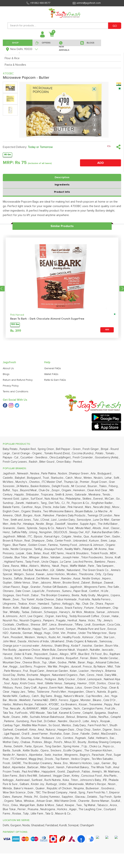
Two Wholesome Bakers (59, 511)
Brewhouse (66, 625)
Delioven (37, 612)
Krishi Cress (28, 683)
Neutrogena (48, 809)
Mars (88, 507)
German (28, 633)
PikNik (73, 663)
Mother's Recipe (96, 784)
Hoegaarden (76, 692)
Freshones (54, 591)
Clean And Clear (98, 490)
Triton (75, 780)
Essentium (99, 625)
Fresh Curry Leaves (15, 462)
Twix (79, 805)
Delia (50, 541)
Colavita (8, 557)
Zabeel (86, 583)
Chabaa (26, 742)
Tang (44, 503)
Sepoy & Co (47, 528)
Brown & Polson (13, 541)
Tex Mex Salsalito (103, 759)
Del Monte (43, 579)
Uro (59, 738)
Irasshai (88, 646)
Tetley (31, 692)
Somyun (71, 629)
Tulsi (36, 520)
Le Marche (101, 511)
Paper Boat (81, 591)
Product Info (62, 192)
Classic (116, 528)
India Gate (60, 507)
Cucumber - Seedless (34, 458)
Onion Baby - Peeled (69, 462)
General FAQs (53, 368)
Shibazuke (33, 495)
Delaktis (93, 797)
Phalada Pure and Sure (92, 629)
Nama (83, 621)
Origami (67, 490)
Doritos (102, 683)
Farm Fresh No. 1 (98, 793)
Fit (69, 503)
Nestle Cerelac (109, 658)
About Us (8, 368)
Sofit (117, 478)
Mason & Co (63, 814)
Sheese (36, 625)
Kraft (118, 557)
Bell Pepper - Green (69, 449)
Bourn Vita (112, 646)
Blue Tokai (10, 809)
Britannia (82, 717)
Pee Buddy (10, 650)
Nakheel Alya (112, 679)
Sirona (109, 557)
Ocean (106, 616)
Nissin (112, 784)
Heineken (79, 490)
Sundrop (8, 503)
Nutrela (102, 692)
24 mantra (58, 658)
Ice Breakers (69, 704)
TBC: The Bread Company (52, 793)
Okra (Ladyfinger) (60, 458)
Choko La (95, 746)
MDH (113, 553)
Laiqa (113, 541)
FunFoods (22, 713)
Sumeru (67, 591)
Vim (63, 633)
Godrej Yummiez (50, 797)
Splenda (32, 528)
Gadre (116, 537)
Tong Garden (53, 746)
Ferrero (64, 700)
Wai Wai (53, 667)
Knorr (33, 604)
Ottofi (18, 516)
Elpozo (39, 537)
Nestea (35, 474)
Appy (15, 683)
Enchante (33, 675)
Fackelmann (104, 608)
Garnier (106, 763)
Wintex (88, 478)
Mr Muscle (25, 629)
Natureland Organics (65, 675)
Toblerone (43, 692)
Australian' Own (101, 537)
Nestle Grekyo (92, 579)
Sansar (101, 612)
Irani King (62, 616)
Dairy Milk (111, 675)
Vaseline (73, 524)
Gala (29, 553)
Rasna (15, 566)
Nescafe (16, 709)
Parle (91, 566)
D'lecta (47, 507)
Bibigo (48, 742)
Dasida (22, 641)
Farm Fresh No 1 (98, 725)
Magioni (45, 675)
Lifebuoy (8, 738)
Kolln (16, 608)
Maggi (39, 633)
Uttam (52, 663)
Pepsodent (41, 654)
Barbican (33, 767)
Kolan (74, 671)
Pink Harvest (17, 315)
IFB (105, 780)
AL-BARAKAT (31, 709)
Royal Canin (37, 671)
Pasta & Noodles (15, 65)
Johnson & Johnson (92, 545)
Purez (19, 688)
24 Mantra (23, 486)
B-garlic (113, 692)
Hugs (48, 633)
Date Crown (23, 591)
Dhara (100, 604)
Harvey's (65, 612)
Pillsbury (8, 688)
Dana (6, 566)
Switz (48, 755)
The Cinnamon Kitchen (98, 751)
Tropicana (47, 495)
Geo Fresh (23, 595)
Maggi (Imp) (36, 759)
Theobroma (86, 574)
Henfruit (73, 621)
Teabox (23, 604)
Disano (16, 717)
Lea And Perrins (83, 562)
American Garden (57, 671)
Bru (106, 654)
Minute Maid (83, 528)
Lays (97, 763)
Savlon (97, 730)
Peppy (109, 704)
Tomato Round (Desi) (57, 453)
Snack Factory (74, 608)
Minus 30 (70, 742)
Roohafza (56, 734)
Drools (49, 759)
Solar (37, 738)
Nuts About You (54, 499)
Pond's (58, 742)
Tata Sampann (105, 566)
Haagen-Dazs (66, 730)
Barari (82, 663)
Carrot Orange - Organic (27, 453)
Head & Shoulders (78, 553)
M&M (44, 709)
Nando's (22, 755)
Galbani (25, 784)
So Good (54, 725)
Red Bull (28, 570)
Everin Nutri (57, 688)
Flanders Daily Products (71, 516)
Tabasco (103, 805)
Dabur (35, 595)
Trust (46, 478)
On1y (99, 574)
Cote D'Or (110, 700)
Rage (25, 587)
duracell (76, 667)
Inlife (25, 717)
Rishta (21, 675)
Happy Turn (40, 629)
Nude (7, 717)
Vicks (92, 621)
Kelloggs (9, 780)
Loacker (84, 671)
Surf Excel (37, 499)
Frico (6, 805)
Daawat (109, 583)
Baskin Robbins (41, 486)
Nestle (40, 524)
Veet (40, 683)
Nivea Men (42, 570)
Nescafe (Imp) (102, 507)
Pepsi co (109, 746)
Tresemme (96, 704)
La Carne (66, 562)
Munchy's (22, 482)
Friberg (114, 486)
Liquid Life (39, 591)
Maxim (7, 599)
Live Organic (36, 616)
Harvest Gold (11, 499)
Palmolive (49, 516)
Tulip (26, 814)
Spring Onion (46, 449)
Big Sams (47, 696)
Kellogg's (69, 604)
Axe (6, 667)
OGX (92, 683)
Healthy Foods (72, 637)
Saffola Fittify (20, 532)
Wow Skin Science (15, 793)
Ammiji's (97, 772)
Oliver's (91, 692)
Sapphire (68, 797)
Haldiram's (33, 503)
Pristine (72, 633)
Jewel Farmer (40, 734)
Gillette (61, 570)
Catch (69, 478)
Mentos (67, 725)
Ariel (106, 528)
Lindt (88, 625)
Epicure (39, 746)
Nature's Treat (65, 528)
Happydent (49, 772)
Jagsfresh (9, 474)
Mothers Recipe (23, 704)
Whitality (15, 612)
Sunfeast (37, 780)
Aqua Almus (36, 679)
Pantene (10, 721)
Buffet (7, 490)
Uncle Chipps (50, 562)
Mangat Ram (28, 805)
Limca (53, 625)
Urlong (34, 532)
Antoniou (47, 646)
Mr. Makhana (112, 772)
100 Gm (15, 324)
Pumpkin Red (28, 449)
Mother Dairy (11, 742)
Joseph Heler (71, 557)
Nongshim (46, 532)
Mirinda (8, 788)
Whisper (35, 557)
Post (109, 755)
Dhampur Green (79, 474)
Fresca (88, 667)
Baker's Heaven (24, 788)
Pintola (28, 797)
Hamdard (44, 604)
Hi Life (105, 591)
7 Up (85, 746)
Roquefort (72, 658)
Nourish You (11, 621)
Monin (57, 583)
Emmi (104, 541)
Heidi (100, 675)
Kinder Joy (38, 784)
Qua (87, 537)
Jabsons (46, 583)
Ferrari (85, 658)
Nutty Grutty (89, 595)
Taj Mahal (90, 805)
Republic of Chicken (60, 788)
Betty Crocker (67, 679)
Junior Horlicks (56, 574)
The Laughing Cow (90, 809)
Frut (26, 671)
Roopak (106, 721)
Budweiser (93, 788)
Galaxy (36, 608)
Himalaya (29, 524)
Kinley (76, 776)
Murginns (103, 595)
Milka (24, 566)
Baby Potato (11, 449)
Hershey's (97, 671)
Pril (36, 797)
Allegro (65, 654)
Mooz (78, 478)
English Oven (11, 511)
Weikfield (25, 700)
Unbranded (80, 541)
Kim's (18, 658)
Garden (99, 646)
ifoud (46, 553)
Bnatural (30, 579)
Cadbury (25, 696)
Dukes (54, 654)
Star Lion (109, 637)
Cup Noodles (94, 696)
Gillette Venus (54, 683)
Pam (83, 675)
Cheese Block (32, 663)
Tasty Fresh (33, 562)
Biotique (97, 583)
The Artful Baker (108, 524)
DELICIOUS (61, 532)
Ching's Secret (12, 570)
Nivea (58, 763)
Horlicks (62, 809)
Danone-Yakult (66, 650)
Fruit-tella (85, 599)
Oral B (26, 734)
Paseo (112, 562)
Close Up (114, 683)
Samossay (106, 641)
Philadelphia (73, 499)
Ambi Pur (16, 524)
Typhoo (56, 604)
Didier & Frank (23, 654)
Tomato (110, 453)
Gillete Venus (22, 583)
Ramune (17, 797)
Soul (7, 683)
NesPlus (104, 717)
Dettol (96, 734)
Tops (15, 490)
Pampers (49, 621)
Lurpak (20, 553)
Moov (116, 507)
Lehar (109, 478)
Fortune (89, 608)
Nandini (63, 721)
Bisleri (94, 658)
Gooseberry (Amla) (107, 458)
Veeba (78, 537)
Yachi (77, 709)
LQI (52, 570)
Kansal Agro (52, 537)
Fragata (61, 621)
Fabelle (85, 734)
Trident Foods (100, 553)
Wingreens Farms (95, 587)
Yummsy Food (69, 545)
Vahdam (56, 557)
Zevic (16, 599)
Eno (66, 763)
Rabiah (25, 608)
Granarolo (9, 528)
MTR (74, 654)
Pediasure (48, 738)
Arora (114, 805)
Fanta (29, 746)
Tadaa (26, 612)
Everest (98, 499)
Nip (78, 604)
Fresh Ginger (91, 449)
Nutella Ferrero (102, 599)
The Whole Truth (101, 767)
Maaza (70, 688)
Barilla (7, 751)
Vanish (61, 767)
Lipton (25, 499)
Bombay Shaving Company (105, 742)
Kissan (83, 704)
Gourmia (27, 738)
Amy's (95, 721)
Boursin (93, 486)
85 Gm (8, 155)
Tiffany (79, 625)
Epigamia (101, 713)
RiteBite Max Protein (35, 725)
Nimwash (23, 474)
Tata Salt (52, 713)
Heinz (7, 532)
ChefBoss (23, 625)
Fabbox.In (41, 704)
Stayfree (113, 713)
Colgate (67, 537)
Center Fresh (63, 541)
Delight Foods (61, 486)
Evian (67, 734)
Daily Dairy (80, 725)
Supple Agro (88, 524)
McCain (110, 499)
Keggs (14, 667)
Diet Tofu (54, 503)
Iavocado (108, 650)
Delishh (19, 746)
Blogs (6, 374)
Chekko (28, 658)
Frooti (7, 763)
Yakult (56, 566)
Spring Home (72, 746)
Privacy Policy (11, 386)
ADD (101, 163)
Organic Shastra (31, 511)
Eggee (75, 700)
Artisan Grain (45, 801)
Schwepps (51, 612)
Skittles (87, 499)
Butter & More (46, 805)
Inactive (58, 755)
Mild (110, 667)
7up (45, 663)
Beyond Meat (29, 490)
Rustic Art (55, 637)
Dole (31, 793)
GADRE (17, 763)
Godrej (9, 658)
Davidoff (61, 524)
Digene (108, 730)
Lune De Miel (101, 520)
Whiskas (29, 801)
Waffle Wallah (78, 566)
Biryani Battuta (84, 511)
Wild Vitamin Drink (66, 801)
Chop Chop (84, 730)
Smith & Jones (64, 495)
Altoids (97, 528)
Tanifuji (38, 549)
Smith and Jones (21, 520)
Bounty (82, 742)
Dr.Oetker (50, 721)
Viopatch (83, 650)
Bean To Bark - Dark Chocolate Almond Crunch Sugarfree (47, 319)
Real (28, 541)
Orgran (50, 616)
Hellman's (102, 738)
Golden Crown (37, 545)
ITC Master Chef (52, 482)
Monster (86, 700)
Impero (107, 579)
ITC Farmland (19, 759)
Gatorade (81, 495)
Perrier (22, 809)
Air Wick (77, 612)
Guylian (8, 583)
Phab (6, 679)
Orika (15, 805)
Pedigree (51, 679)
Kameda (16, 633)
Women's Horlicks (81, 763)
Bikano (97, 700)
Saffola (19, 579)
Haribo (7, 704)
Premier (85, 482)
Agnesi (43, 688)
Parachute (98, 755)
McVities (8, 482)
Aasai (77, 579)
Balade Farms (12, 507)
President (17, 637)
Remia (8, 746)
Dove (76, 734)
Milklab (22, 537)
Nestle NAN (10, 696)
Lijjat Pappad (12, 734)
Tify (99, 621)
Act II (23, 616)
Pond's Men (59, 692)
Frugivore (40, 667)
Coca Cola (114, 625)
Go (118, 499)
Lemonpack (95, 679)
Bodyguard (105, 474)
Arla (93, 474)
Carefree (28, 507)
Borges (28, 516)
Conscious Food (92, 776)
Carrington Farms (93, 709)
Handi (73, 793)
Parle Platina (49, 474)
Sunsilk (17, 751)
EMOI (54, 700)
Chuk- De (88, 604)
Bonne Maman (101, 801)
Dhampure (39, 541)
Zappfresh (74, 772)
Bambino (100, 562)
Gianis (21, 528)
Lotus (79, 688)
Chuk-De (44, 490)
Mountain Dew (12, 663)
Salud (60, 805)
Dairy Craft (31, 688)
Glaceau (80, 797)
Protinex (37, 742)
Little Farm (37, 814)
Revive (56, 579)
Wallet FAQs (51, 374)
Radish (33, 462)
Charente (84, 801)
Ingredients (62, 185)
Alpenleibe (19, 767)
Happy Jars (19, 692)
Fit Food (97, 654)
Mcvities (72, 574)
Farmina (53, 545)
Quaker (40, 788)
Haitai (115, 616)
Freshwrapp (43, 658)
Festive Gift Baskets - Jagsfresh (63, 587)
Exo (112, 738)
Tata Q (50, 814)
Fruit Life (110, 709)
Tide (117, 667)
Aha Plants (110, 776)
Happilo (19, 495)
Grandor (36, 587)
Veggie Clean (62, 776)
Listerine (47, 608)
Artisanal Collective (108, 663)
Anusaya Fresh (54, 549)
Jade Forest (57, 629)
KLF (88, 532)
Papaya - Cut (11, 458)
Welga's (19, 574)
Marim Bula (49, 650)
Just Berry (26, 667)
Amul (41, 730)
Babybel (20, 478)
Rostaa (17, 814)
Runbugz (52, 784)
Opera (45, 751)
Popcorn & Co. (81, 503)
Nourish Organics (31, 621)
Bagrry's (85, 755)
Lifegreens (10, 604)
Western (30, 637)
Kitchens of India (39, 641)
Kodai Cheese (45, 599)
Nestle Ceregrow (22, 549)
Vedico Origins (81, 759)
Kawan (41, 574)
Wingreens (71, 755)
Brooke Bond (71, 583)
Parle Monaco (13, 671)
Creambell (22, 730)
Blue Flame (20, 545)
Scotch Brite (19, 679)
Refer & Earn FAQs (55, 380)
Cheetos (35, 482)
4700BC (54, 704)
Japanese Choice (30, 650)
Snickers (56, 751)
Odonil (82, 679)
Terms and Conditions (16, 392)
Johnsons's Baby (91, 780)
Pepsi (65, 566)
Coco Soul (10, 629)
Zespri (56, 490)
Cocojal (54, 709)
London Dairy (67, 520)
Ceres (91, 675)
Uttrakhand (58, 641)
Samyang (70, 683)
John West (10, 641)
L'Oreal (45, 520)
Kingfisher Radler (102, 503)
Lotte (86, 721)
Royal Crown (99, 482)
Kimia (33, 730)
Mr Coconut (79, 486)
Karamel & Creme (70, 713)
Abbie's (34, 566)
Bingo (50, 524)
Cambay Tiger (12, 725)
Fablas (86, 772)
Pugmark (81, 738)
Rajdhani (115, 654)
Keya (38, 507)
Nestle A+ (9, 755)
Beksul (71, 717)
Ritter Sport (48, 767)
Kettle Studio (31, 751)
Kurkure (94, 541)
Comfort (94, 591)
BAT (45, 625)
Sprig (82, 793)
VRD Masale (38, 713)
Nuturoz (51, 730)
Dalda (93, 717)
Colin (99, 637)
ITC (30, 537)
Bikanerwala (76, 784)
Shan (36, 583)
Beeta (76, 595)
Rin (18, 738)
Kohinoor (88, 637)
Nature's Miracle (74, 696)
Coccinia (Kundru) (83, 453)
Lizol (54, 520)
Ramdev (67, 579)
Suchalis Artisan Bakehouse (47, 717)
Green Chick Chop (96, 688)
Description (62, 177)
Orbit (56, 633)
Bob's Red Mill (29, 776)
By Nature (100, 667)
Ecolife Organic (73, 751)
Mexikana (95, 495)
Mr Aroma (101, 549)
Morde (13, 700)
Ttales (103, 486)
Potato (100, 453)
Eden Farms (10, 776)
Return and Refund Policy (18, 380)
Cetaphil (88, 713)
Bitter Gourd (47, 462)
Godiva (62, 663)
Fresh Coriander (83, 458)
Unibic (63, 784)
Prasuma (33, 809)
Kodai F (76, 646)
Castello (8, 478)
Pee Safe (114, 587)
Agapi (73, 809)
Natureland (74, 570)
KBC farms (58, 553)
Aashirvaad (23, 780)
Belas (38, 553)
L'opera (116, 595)
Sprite (117, 797)
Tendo (107, 495)
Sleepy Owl (77, 532)
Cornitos (68, 738)
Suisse (30, 574)
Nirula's (99, 478)
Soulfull (116, 801)
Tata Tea (8, 713)
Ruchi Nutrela (53, 780)
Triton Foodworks (92, 557)
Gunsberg (23, 721)
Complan (66, 709)
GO (115, 26)
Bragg (58, 696)
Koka (66, 780)
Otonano (9, 591)
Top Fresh (106, 797)
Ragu (91, 663)
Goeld (61, 772)
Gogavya (9, 595)
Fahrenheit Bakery (78, 767)
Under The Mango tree (93, 633)
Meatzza (90, 612)
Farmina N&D (41, 700)
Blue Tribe (21, 557)
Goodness (108, 788)
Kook (38, 516)
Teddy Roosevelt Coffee (85, 616)
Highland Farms (14, 562)
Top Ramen (62, 759)
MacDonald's (109, 734)
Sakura (59, 608)
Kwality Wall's (73, 549)
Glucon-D (75, 721)
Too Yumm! (28, 599)
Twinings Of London (100, 516)
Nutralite (95, 650)
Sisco (117, 730)
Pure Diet (37, 721)
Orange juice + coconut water (21, 646)
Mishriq (46, 566)
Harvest (8, 654)
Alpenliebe (36, 755)
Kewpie (70, 805)
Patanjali (88, 549)
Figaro (7, 545)
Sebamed (45, 776)
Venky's (42, 637)
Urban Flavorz (12, 587)
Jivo (107, 696)
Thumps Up (71, 482)
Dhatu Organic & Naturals (82, 641)
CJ (63, 503)
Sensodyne (84, 520)
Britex (45, 557)
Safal (91, 738)
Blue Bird (84, 654)
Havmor (82, 683)
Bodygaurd (34, 478)
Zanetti (20, 503)
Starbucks (58, 478)
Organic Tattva (13, 801)
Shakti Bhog (62, 646)
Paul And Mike (31, 772)
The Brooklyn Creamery (56, 595)
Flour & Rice (12, 58)
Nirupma (79, 788)
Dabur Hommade (67, 599)
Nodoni (63, 474)
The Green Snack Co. (96, 570)
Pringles (64, 667)
